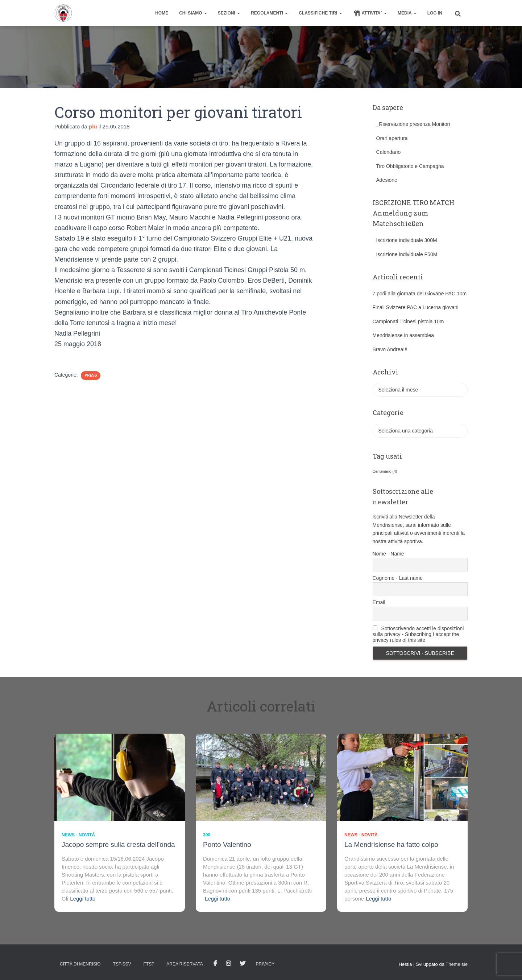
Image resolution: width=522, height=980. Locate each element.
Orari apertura (392, 138)
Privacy (265, 964)
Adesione (387, 180)
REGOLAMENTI (269, 13)
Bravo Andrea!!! (390, 349)
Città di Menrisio (80, 964)
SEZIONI (229, 13)
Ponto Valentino (227, 844)
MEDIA (407, 13)
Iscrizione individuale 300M (407, 240)
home (162, 13)
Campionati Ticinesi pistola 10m (408, 321)
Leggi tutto (83, 899)
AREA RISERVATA (185, 964)
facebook (215, 964)
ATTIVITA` (370, 13)
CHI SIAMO (193, 13)
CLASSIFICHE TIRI (320, 13)
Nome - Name (388, 554)
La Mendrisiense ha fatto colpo (391, 844)
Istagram (228, 964)
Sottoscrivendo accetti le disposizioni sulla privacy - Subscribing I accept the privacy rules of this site (418, 634)
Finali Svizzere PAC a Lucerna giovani (416, 307)
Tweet (243, 964)
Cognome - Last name (398, 578)
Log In (435, 13)
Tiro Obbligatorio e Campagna (410, 166)
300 (207, 835)
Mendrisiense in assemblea (403, 335)
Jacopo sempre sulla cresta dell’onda (118, 844)
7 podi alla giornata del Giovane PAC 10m (420, 294)
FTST (149, 964)
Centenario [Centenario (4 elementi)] (385, 471)
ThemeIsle (457, 964)
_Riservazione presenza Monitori (413, 124)
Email (379, 602)
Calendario (389, 152)
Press (91, 375)
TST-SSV (122, 964)
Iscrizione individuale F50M (407, 254)
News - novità (78, 835)
